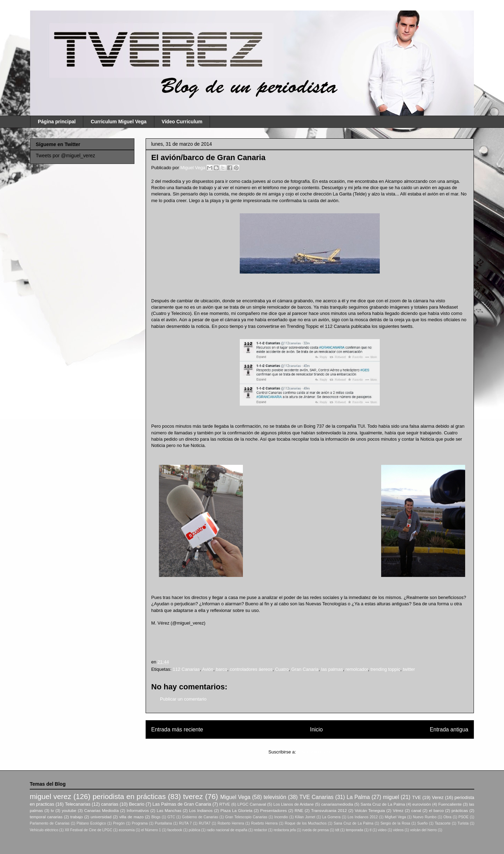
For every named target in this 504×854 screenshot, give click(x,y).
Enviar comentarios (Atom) (324, 752)
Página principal (57, 122)
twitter (409, 669)
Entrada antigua (449, 729)
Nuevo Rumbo (425, 817)
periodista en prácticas (129, 796)
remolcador (357, 669)
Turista (463, 823)
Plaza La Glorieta (236, 810)
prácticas (460, 810)
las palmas (332, 669)
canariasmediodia (337, 804)
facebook (175, 830)
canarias (110, 804)
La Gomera (331, 817)
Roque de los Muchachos (306, 823)
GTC (171, 817)
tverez (193, 796)
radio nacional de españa (227, 830)
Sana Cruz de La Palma (353, 823)
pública (194, 830)
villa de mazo (132, 817)
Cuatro (282, 669)
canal (416, 810)
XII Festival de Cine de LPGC (89, 830)
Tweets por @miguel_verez (65, 156)
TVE (416, 797)
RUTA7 (205, 823)
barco (222, 669)
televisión (275, 797)
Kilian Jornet (305, 817)
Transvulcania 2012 (329, 810)
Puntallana (163, 823)
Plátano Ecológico (91, 823)
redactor (260, 830)
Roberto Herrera (231, 823)
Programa (140, 823)
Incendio (281, 817)
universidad (101, 817)
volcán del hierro (423, 830)
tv (52, 810)
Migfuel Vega (395, 817)
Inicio (316, 729)
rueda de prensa (316, 830)
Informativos (138, 810)
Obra (447, 817)
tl (370, 830)
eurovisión (422, 804)
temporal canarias (46, 817)
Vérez (398, 810)
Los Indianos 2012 (363, 817)
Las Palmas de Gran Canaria (182, 804)
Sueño (422, 823)
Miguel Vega (193, 168)
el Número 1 (151, 830)
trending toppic (385, 669)
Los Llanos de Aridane (294, 804)
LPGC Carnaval (252, 804)
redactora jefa (285, 830)
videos (398, 830)
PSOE (464, 817)
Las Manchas (169, 810)
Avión (208, 669)
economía (127, 830)
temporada (355, 830)
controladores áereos (251, 669)
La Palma (358, 797)
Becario (136, 804)
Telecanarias (78, 804)
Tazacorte (443, 823)
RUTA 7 (185, 823)
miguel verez (50, 796)
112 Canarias (186, 669)
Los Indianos (201, 810)
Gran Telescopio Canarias (246, 817)
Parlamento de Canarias (50, 823)
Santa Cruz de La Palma (383, 804)
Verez (438, 797)
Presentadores (273, 810)
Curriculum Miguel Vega (118, 122)
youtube (69, 810)
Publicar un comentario (183, 699)
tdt (337, 830)
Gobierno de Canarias (200, 817)
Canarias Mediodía (101, 810)
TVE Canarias (316, 797)
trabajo (77, 817)
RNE (299, 810)
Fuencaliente (450, 804)
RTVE (225, 804)
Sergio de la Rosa (395, 823)
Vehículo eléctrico (44, 830)
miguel (391, 797)
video (382, 830)
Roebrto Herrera (264, 823)
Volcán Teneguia (370, 810)
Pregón (119, 823)
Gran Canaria (305, 669)
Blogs (156, 817)
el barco (436, 810)
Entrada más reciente (177, 729)
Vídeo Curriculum (182, 122)
